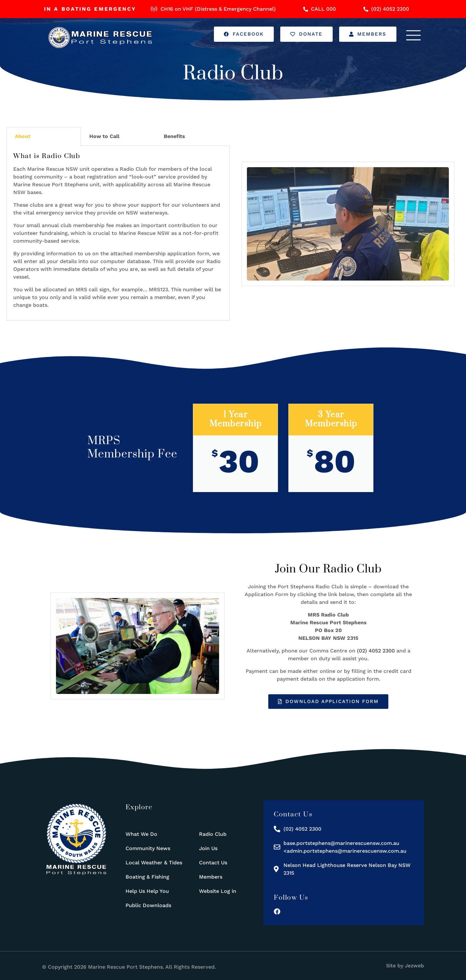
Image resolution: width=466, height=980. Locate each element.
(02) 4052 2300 (376, 651)
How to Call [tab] (104, 136)
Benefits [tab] (174, 136)
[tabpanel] (118, 233)
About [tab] (23, 136)
